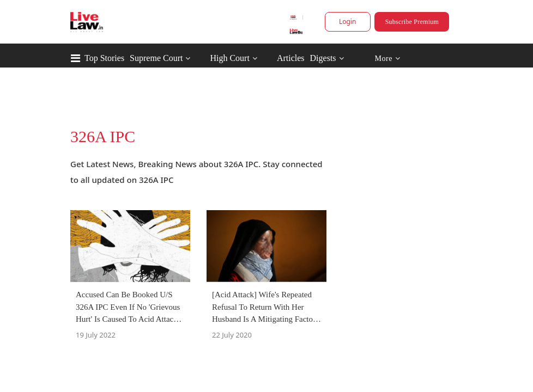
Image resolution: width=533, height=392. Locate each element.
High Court (229, 58)
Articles (291, 58)
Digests (323, 58)
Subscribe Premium (412, 22)
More (387, 59)
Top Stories (104, 58)
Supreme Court (156, 58)
